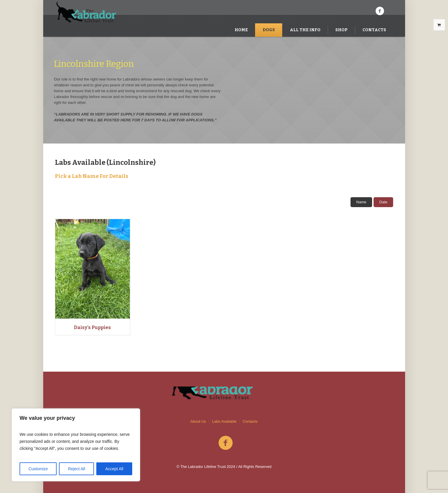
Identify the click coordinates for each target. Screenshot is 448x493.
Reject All (76, 469)
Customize (38, 469)
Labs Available (224, 421)
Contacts (250, 421)
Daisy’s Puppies (92, 327)
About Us (198, 421)
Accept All (114, 469)
